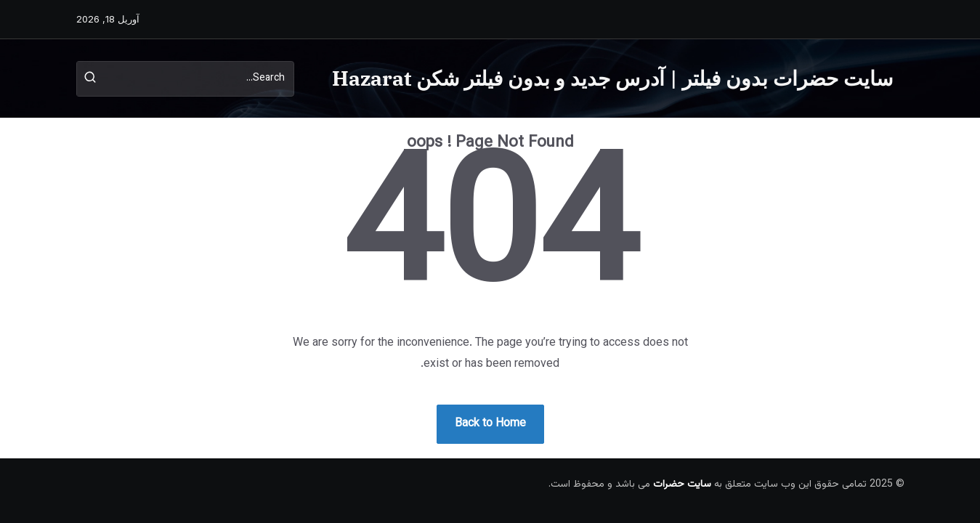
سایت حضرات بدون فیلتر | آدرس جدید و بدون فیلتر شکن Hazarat (612, 78)
